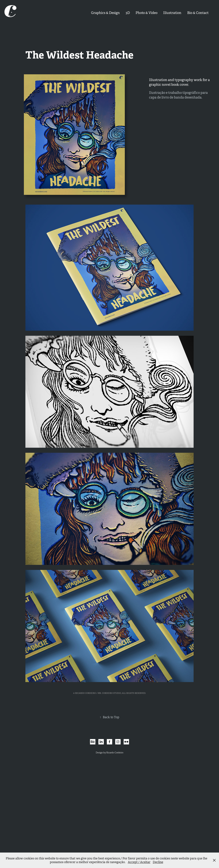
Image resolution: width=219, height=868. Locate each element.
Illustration (172, 13)
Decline (158, 862)
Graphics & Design (105, 13)
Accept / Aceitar (139, 862)
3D (128, 13)
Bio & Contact (198, 13)
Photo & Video (147, 13)
